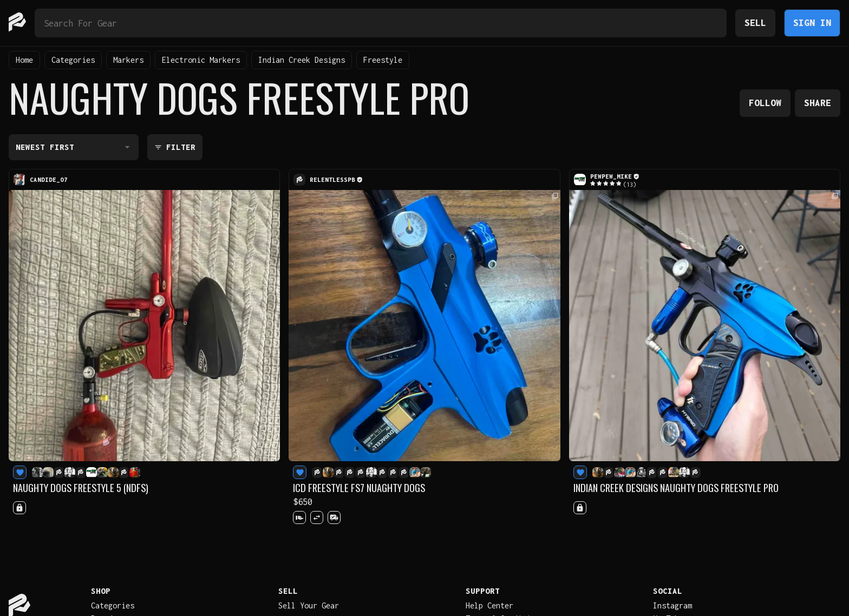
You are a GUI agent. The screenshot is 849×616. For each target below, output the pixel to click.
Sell (755, 22)
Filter (175, 147)
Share (818, 103)
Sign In (812, 22)
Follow (765, 103)
